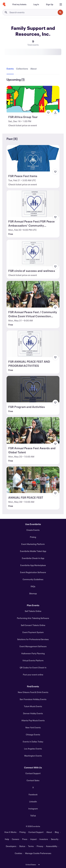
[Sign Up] (50, 4)
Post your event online (33, 675)
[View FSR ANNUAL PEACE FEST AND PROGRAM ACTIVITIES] (33, 344)
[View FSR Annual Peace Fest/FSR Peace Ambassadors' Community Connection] (33, 204)
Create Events (33, 530)
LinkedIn (33, 802)
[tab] (11, 69)
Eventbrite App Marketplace (33, 565)
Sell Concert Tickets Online (33, 625)
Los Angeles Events (33, 749)
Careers (16, 839)
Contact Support (33, 773)
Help (7, 839)
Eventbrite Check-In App (33, 558)
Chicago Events (33, 735)
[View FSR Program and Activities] (33, 389)
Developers (11, 846)
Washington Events (33, 756)
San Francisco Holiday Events (33, 699)
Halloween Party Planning (33, 653)
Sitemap (33, 593)
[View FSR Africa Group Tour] (33, 99)
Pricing (33, 537)
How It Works (10, 832)
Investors (44, 839)
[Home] (4, 4)
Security (55, 839)
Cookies (18, 853)
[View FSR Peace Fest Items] (33, 158)
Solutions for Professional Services (33, 639)
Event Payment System (33, 632)
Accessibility (52, 846)
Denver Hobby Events (33, 713)
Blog (57, 832)
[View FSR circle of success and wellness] (33, 253)
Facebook (33, 794)
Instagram (33, 809)
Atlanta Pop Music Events (33, 720)
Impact (33, 839)
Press (25, 839)
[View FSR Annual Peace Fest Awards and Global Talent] (33, 430)
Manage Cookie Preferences (38, 853)
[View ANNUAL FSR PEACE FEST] (33, 480)
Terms (31, 846)
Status (22, 846)
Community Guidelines (33, 579)
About (49, 832)
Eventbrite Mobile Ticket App (33, 551)
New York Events (33, 727)
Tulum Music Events (33, 706)
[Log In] (36, 4)
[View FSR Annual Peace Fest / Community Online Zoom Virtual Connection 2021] (33, 294)
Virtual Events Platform (33, 660)
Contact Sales (33, 780)
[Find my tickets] (19, 4)
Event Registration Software (33, 572)
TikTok (33, 816)
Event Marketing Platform (33, 544)
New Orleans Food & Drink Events (33, 692)
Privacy (40, 846)
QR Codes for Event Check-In (33, 667)
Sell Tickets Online (33, 611)
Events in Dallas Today (33, 742)
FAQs (33, 586)
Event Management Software (33, 646)
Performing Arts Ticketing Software (33, 618)
